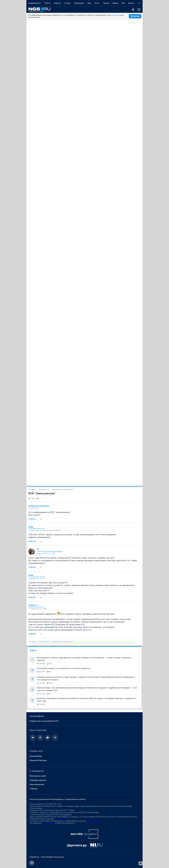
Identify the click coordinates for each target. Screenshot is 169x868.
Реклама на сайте (38, 776)
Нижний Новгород (38, 760)
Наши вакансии (37, 784)
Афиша (115, 3)
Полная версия (37, 716)
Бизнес (131, 3)
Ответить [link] (32, 519)
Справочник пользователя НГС (44, 721)
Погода (67, 3)
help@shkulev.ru (48, 823)
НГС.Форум (32, 489)
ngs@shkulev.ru (61, 819)
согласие (115, 15)
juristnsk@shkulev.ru (94, 821)
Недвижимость (35, 3)
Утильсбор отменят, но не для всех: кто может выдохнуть (64, 668)
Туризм (106, 3)
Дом (89, 3)
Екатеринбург (36, 756)
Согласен (135, 16)
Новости (57, 3)
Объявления (79, 3)
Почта (97, 3)
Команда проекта (38, 780)
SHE (123, 3)
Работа (47, 3)
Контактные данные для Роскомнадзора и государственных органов (57, 799)
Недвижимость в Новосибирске (63, 489)
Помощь (34, 789)
